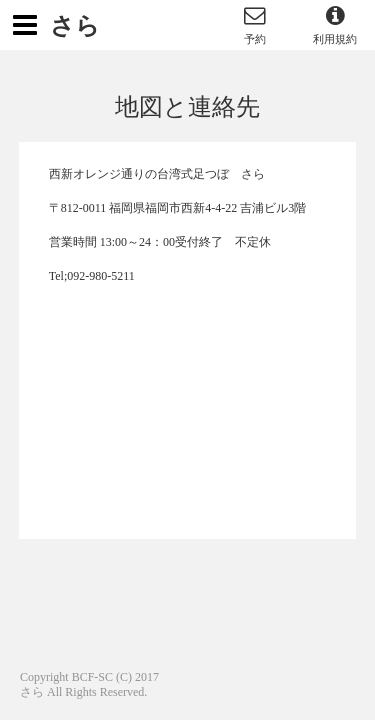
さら (75, 25)
